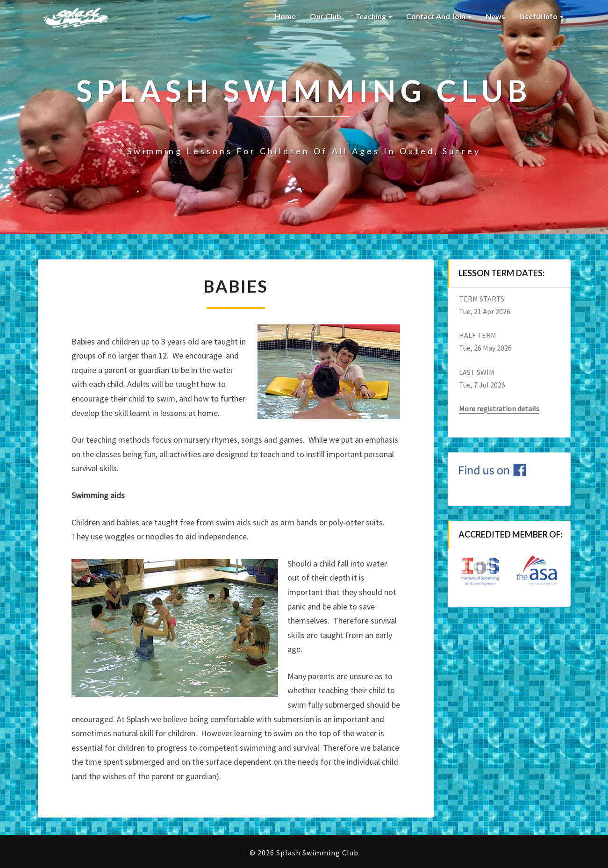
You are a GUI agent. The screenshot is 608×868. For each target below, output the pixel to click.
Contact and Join (439, 16)
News (495, 16)
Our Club (325, 16)
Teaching (374, 16)
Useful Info (541, 16)
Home (285, 16)
